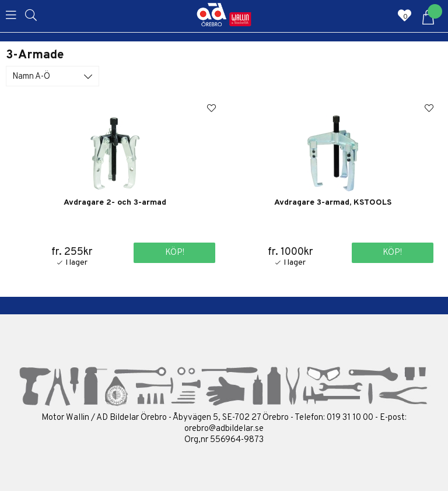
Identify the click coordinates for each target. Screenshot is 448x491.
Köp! (175, 253)
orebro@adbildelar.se (224, 429)
